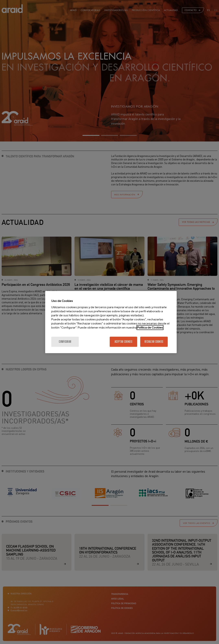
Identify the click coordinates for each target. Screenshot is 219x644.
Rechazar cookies (154, 342)
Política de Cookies (150, 327)
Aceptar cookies (123, 342)
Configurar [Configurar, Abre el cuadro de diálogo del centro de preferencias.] (65, 342)
